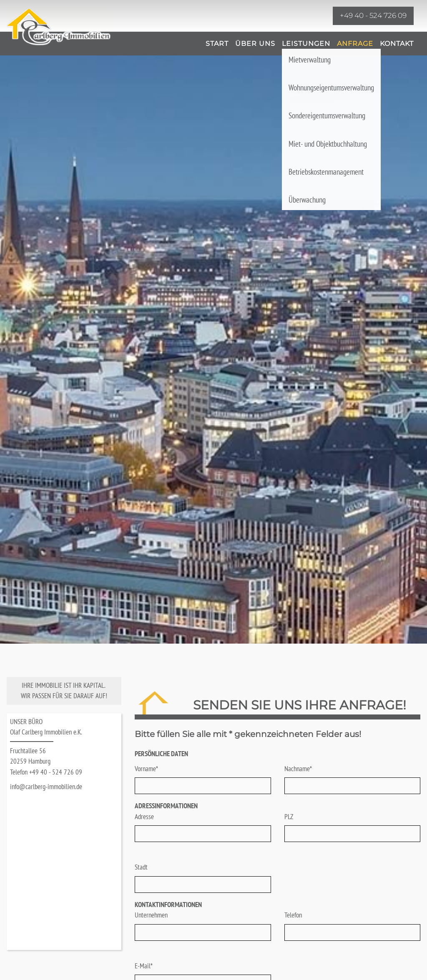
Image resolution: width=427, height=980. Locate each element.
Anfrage (355, 44)
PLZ (289, 817)
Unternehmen (151, 915)
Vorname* (146, 769)
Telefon (293, 915)
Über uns (255, 44)
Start (217, 44)
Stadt (141, 867)
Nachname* (298, 769)
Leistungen (306, 44)
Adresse (144, 817)
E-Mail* (144, 966)
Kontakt (397, 44)
